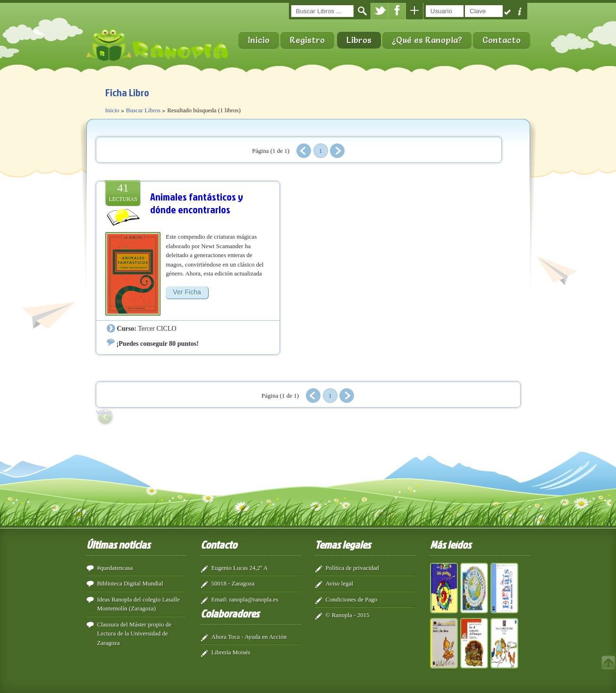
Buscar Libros (143, 110)
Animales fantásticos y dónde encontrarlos (197, 203)
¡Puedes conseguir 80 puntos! (158, 343)
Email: (220, 599)
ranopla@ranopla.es (253, 599)
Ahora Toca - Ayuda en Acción (249, 637)
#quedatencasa (115, 568)
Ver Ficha (187, 292)
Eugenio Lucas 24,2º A (240, 568)
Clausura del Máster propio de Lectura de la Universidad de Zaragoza (134, 634)
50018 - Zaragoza (233, 583)
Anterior (304, 151)
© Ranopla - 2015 (348, 615)
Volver (104, 412)
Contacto (502, 40)
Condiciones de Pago (352, 599)
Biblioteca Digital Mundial (130, 583)
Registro (307, 40)
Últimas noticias (118, 544)
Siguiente (337, 151)
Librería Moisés (231, 652)
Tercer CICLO (157, 328)
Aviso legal (340, 583)
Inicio (259, 40)
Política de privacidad (352, 568)
